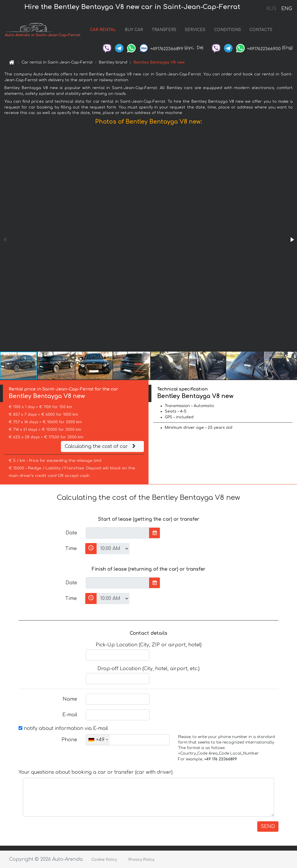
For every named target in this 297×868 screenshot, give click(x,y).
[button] (292, 240)
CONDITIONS (228, 30)
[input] (118, 533)
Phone (69, 740)
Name (70, 699)
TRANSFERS (164, 30)
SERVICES (195, 30)
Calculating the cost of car (101, 446)
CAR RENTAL (103, 30)
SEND (268, 827)
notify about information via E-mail (63, 728)
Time (71, 549)
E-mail (70, 715)
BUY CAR (134, 30)
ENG (287, 9)
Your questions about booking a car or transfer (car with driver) (96, 772)
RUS (271, 9)
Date (71, 533)
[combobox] (98, 740)
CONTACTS (261, 30)
